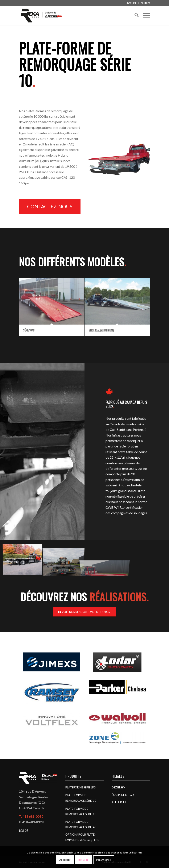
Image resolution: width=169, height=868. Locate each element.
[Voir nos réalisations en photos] (84, 612)
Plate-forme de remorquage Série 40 (81, 824)
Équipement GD (123, 795)
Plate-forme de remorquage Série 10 (81, 798)
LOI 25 (24, 830)
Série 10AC (29, 330)
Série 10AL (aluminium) (101, 330)
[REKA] (42, 16)
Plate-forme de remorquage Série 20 (81, 811)
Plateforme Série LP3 (81, 787)
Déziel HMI (119, 787)
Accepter (65, 860)
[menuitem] (132, 3)
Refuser (83, 860)
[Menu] (144, 16)
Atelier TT (119, 802)
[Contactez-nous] (50, 207)
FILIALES (145, 3)
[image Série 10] (65, 559)
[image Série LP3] (24, 559)
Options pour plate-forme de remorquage (82, 837)
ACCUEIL (131, 3)
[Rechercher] (134, 16)
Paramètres (104, 860)
